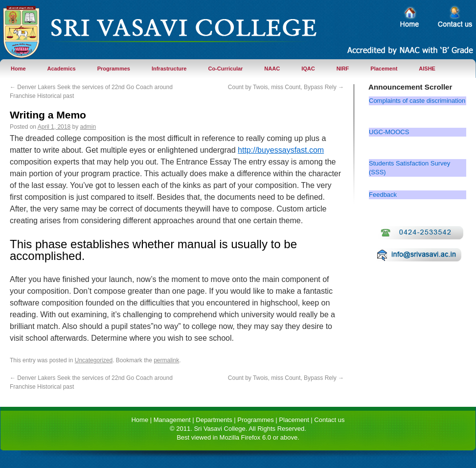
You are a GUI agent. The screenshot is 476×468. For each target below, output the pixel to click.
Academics (62, 69)
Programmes (114, 69)
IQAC (308, 69)
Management (172, 420)
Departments (214, 420)
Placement (384, 69)
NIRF (343, 69)
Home (18, 69)
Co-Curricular (225, 69)
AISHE (427, 69)
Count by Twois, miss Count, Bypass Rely (286, 87)
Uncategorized (94, 360)
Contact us (329, 420)
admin (88, 127)
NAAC (272, 69)
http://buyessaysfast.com (281, 150)
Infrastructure (169, 69)
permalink (166, 360)
